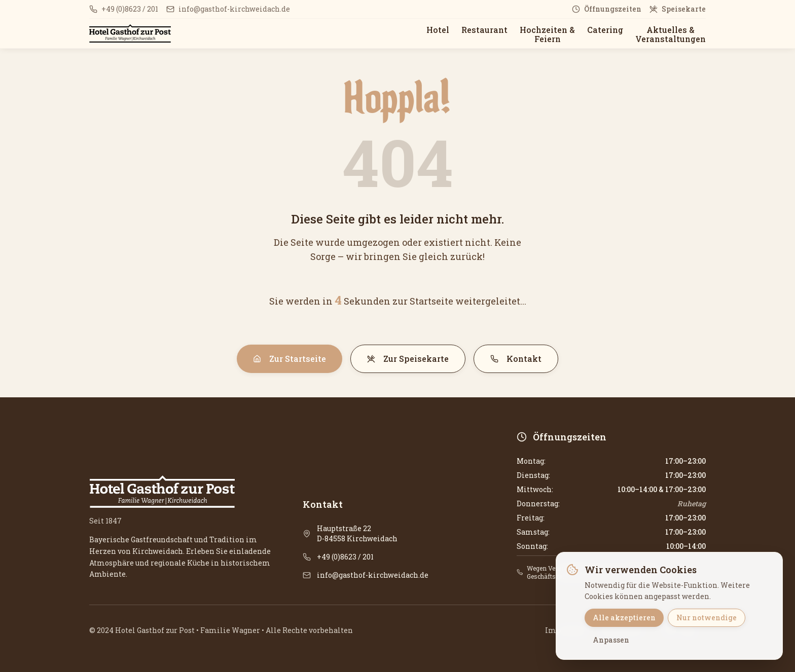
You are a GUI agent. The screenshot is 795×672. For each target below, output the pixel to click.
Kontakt (516, 359)
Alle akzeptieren (624, 618)
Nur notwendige (707, 618)
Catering (605, 30)
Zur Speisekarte (408, 359)
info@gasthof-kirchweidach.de (373, 575)
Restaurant (484, 30)
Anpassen (611, 640)
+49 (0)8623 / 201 (345, 557)
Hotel (438, 30)
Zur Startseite (290, 359)
